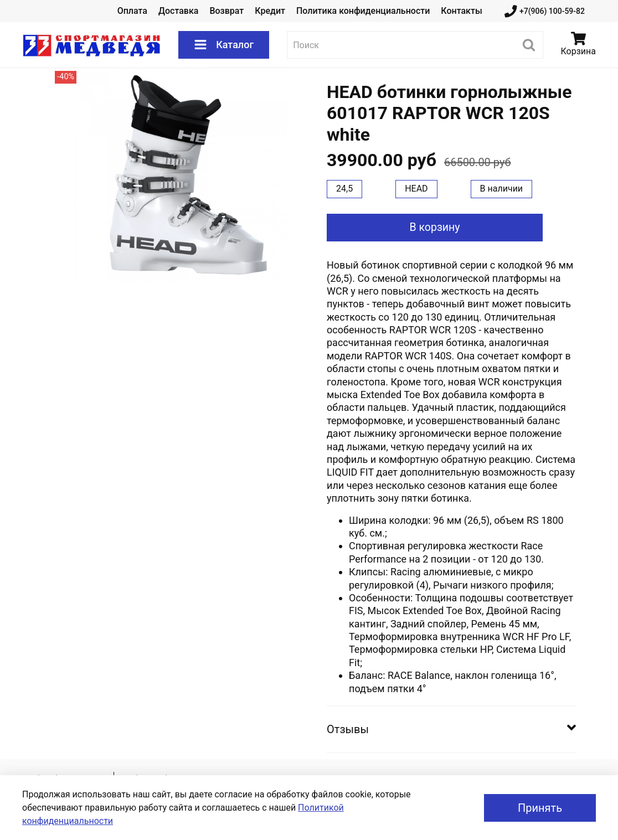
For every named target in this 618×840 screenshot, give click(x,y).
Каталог (224, 45)
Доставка (178, 11)
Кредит (270, 11)
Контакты (461, 11)
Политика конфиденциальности (363, 11)
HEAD (416, 189)
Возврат (226, 11)
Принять (540, 808)
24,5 (344, 189)
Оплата (132, 11)
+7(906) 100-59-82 (545, 11)
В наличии (502, 189)
